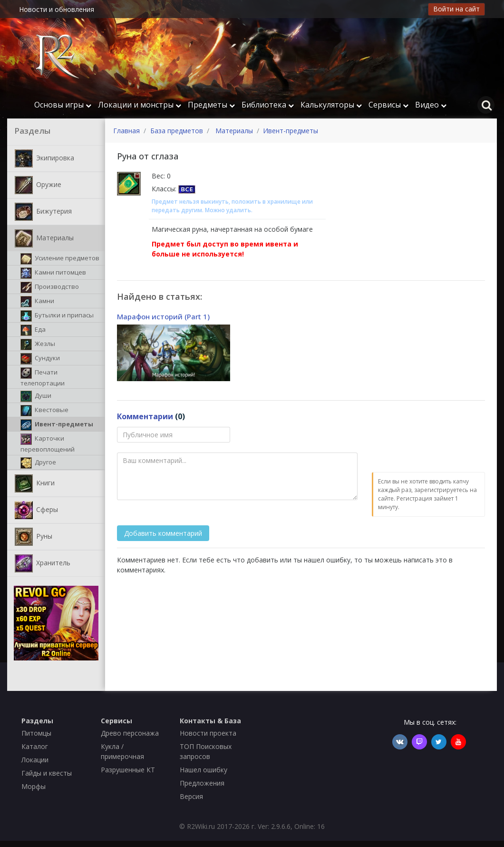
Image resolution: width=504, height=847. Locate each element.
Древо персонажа (130, 733)
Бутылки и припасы (57, 316)
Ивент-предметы (57, 425)
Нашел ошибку (204, 770)
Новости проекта (208, 733)
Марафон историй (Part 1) (163, 316)
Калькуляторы (331, 105)
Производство (50, 287)
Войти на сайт (456, 9)
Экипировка (44, 158)
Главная (126, 131)
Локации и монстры (140, 105)
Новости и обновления (57, 9)
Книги (35, 483)
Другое (38, 463)
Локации (35, 760)
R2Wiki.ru (201, 826)
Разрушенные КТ (128, 770)
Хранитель (43, 563)
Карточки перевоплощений (48, 443)
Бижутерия (43, 212)
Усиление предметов (60, 259)
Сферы (36, 510)
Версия (191, 796)
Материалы (44, 238)
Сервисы (388, 105)
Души (36, 396)
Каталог (35, 746)
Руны (34, 537)
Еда (33, 330)
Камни (37, 302)
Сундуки (40, 359)
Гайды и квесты (47, 773)
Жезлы (38, 345)
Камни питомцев (53, 273)
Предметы (211, 105)
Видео (431, 105)
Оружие (38, 185)
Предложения (202, 783)
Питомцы (36, 733)
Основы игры (63, 105)
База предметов (177, 131)
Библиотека (268, 105)
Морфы (34, 786)
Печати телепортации (43, 377)
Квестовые (44, 411)
